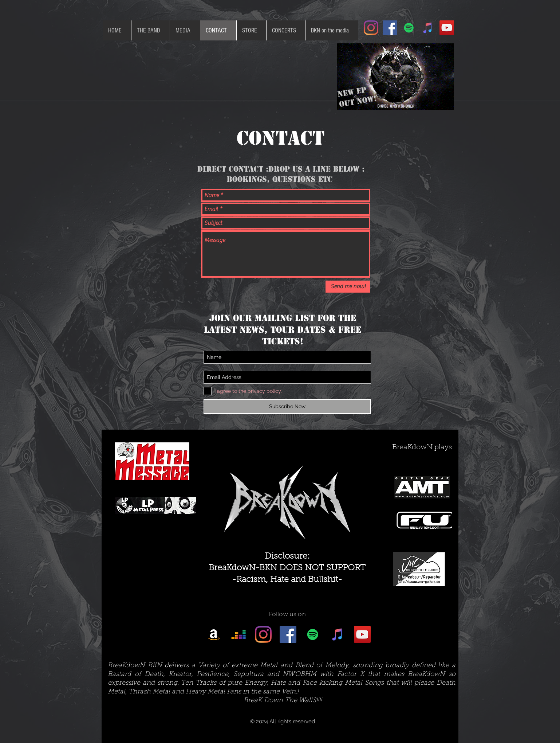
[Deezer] (238, 634)
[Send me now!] (348, 287)
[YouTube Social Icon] (447, 28)
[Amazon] (214, 634)
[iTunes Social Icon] (428, 28)
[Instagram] (371, 28)
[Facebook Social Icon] (390, 28)
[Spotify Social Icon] (409, 28)
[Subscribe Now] (287, 406)
